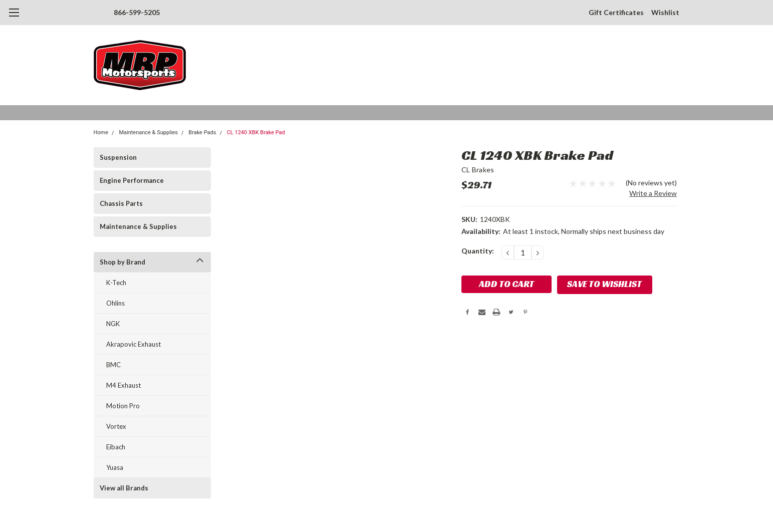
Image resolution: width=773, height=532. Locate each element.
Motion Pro (123, 406)
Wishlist (665, 12)
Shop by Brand (122, 262)
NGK (113, 324)
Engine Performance (132, 180)
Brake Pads (202, 132)
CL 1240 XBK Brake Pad (256, 132)
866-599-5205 (137, 12)
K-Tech (116, 283)
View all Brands (124, 488)
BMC (113, 365)
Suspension (118, 157)
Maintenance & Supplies (148, 132)
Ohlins (115, 303)
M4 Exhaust (123, 385)
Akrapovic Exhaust (134, 344)
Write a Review (653, 193)
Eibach (116, 447)
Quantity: (478, 251)
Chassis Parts (121, 203)
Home (101, 132)
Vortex (116, 426)
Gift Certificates (616, 12)
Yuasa (115, 467)
